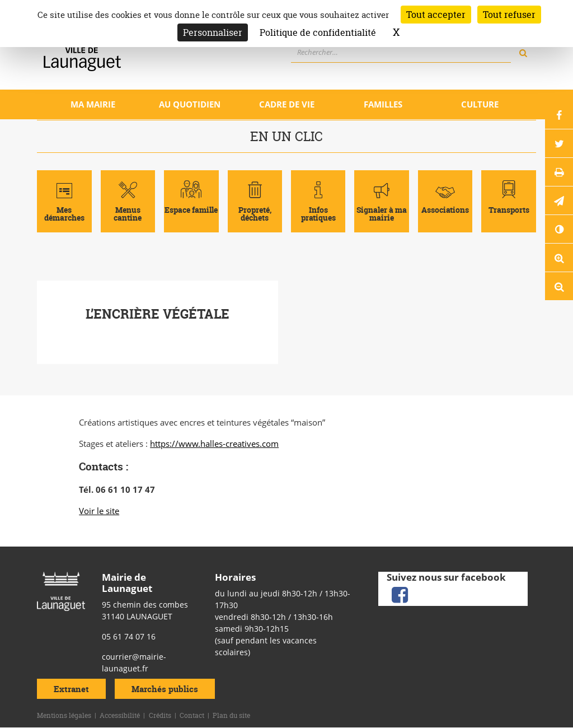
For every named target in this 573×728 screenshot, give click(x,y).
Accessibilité (120, 715)
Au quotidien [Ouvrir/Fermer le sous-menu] (190, 104)
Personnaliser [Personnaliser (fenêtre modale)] (213, 32)
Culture (480, 104)
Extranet (71, 689)
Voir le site (99, 511)
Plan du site (231, 715)
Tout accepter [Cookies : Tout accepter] (436, 15)
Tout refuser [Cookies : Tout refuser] (509, 15)
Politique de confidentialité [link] (318, 32)
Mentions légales (64, 715)
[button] (559, 200)
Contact (192, 715)
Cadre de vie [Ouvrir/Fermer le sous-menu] (287, 104)
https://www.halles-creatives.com (214, 444)
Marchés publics (165, 689)
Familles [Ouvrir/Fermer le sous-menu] (383, 104)
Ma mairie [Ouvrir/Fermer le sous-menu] (93, 104)
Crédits (160, 715)
